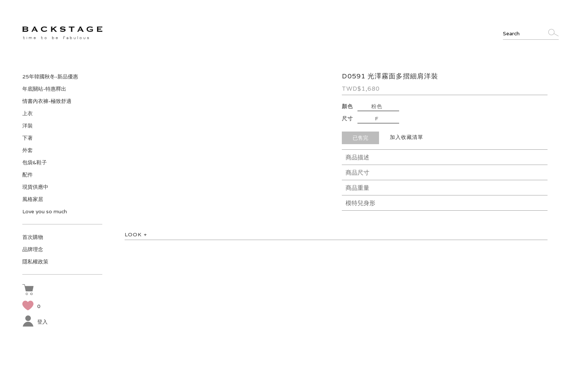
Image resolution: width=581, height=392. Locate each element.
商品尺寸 (357, 173)
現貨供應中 (35, 187)
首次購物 (33, 237)
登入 (35, 322)
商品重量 (357, 188)
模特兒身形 (360, 203)
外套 (28, 150)
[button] (30, 291)
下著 (28, 138)
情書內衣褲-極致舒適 (47, 101)
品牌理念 (33, 249)
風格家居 (33, 199)
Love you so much (45, 211)
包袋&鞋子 (35, 162)
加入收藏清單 (407, 137)
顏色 (347, 106)
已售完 (360, 138)
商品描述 (357, 157)
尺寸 (347, 119)
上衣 (28, 113)
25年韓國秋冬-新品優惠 (50, 77)
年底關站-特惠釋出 (44, 89)
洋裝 (28, 126)
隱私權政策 (35, 262)
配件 (28, 175)
